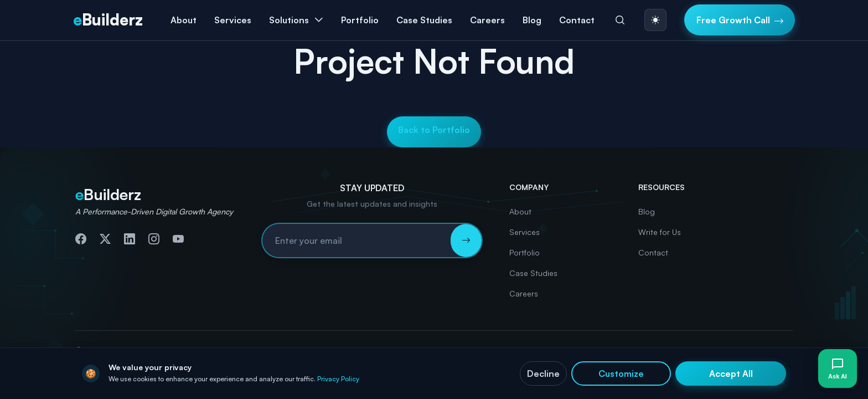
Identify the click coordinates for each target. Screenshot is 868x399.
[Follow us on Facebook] (81, 239)
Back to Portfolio (434, 130)
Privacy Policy (338, 379)
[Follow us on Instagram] (154, 239)
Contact (577, 20)
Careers (487, 20)
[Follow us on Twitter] (105, 239)
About (184, 20)
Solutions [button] (289, 20)
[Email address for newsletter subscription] (356, 241)
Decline (543, 374)
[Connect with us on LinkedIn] (130, 239)
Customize (621, 374)
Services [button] (233, 20)
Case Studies (424, 20)
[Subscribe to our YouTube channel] (178, 239)
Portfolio (360, 20)
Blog (532, 20)
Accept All (731, 374)
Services (525, 232)
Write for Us (660, 232)
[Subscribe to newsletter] (466, 241)
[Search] (620, 20)
